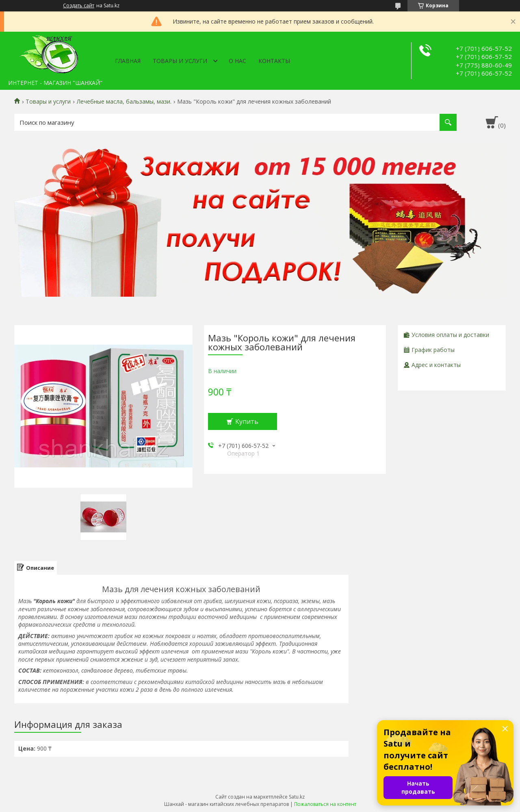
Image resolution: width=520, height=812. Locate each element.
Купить (247, 421)
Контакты (274, 61)
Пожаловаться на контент (325, 804)
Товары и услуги (180, 61)
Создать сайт (79, 6)
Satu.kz (297, 797)
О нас (237, 61)
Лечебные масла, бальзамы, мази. (124, 102)
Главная (128, 61)
